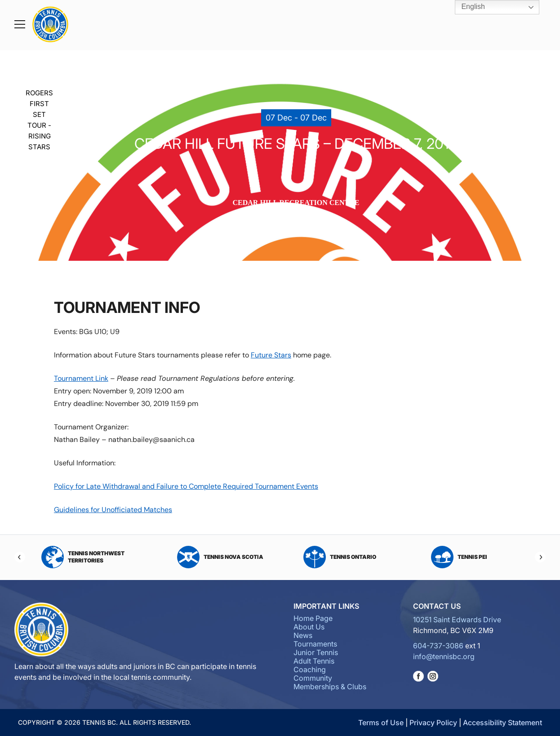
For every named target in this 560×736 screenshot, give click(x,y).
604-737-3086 (438, 646)
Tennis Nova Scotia (220, 557)
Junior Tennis (316, 652)
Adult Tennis (314, 661)
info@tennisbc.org (444, 656)
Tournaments (315, 644)
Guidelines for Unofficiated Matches (113, 510)
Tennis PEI (459, 557)
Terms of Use (381, 723)
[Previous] (20, 557)
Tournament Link (81, 378)
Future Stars (271, 355)
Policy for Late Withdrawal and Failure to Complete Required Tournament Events (186, 486)
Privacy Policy (433, 723)
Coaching (310, 669)
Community (313, 678)
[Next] (540, 557)
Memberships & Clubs (330, 687)
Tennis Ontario (340, 557)
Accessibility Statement (502, 723)
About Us (309, 627)
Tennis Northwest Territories (83, 557)
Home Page (313, 618)
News (303, 635)
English (467, 7)
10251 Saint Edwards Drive (457, 620)
